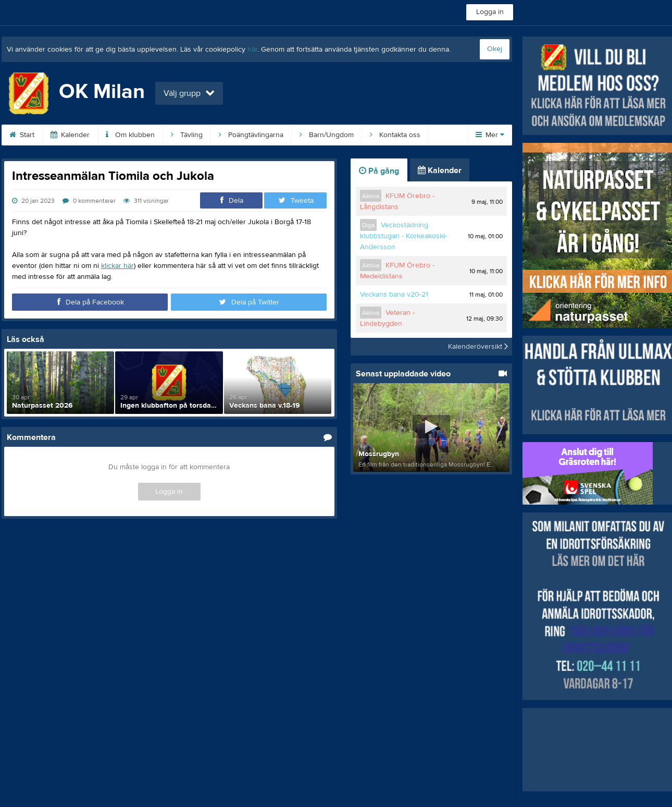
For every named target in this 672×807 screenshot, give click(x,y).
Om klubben (130, 135)
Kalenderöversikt (478, 347)
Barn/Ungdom (327, 135)
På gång (379, 171)
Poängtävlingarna (251, 135)
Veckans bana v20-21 (394, 295)
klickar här (117, 266)
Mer (490, 135)
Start (22, 135)
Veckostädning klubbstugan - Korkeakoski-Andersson (403, 236)
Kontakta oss (395, 135)
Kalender (70, 135)
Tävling (187, 135)
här (252, 50)
